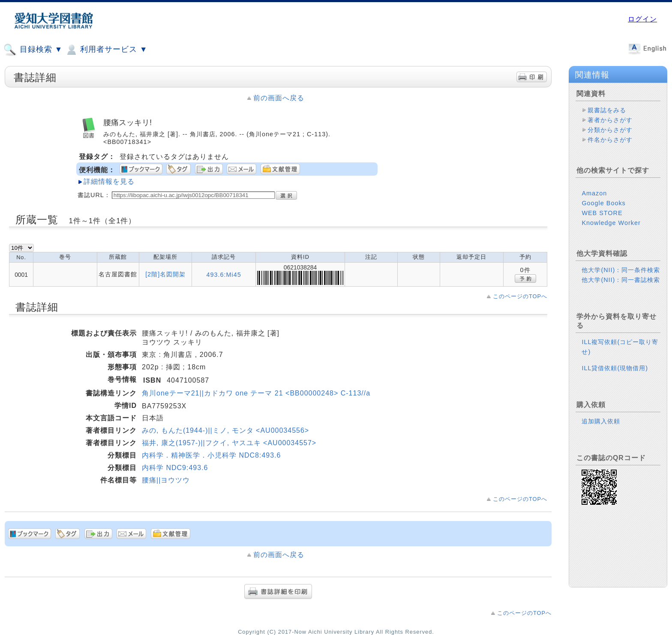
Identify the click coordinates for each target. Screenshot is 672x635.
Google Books (603, 203)
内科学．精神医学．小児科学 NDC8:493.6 (211, 455)
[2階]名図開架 (165, 274)
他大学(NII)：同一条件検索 (621, 270)
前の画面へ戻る (279, 98)
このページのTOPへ (520, 296)
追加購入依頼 (601, 421)
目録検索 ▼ (33, 50)
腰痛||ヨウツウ (166, 480)
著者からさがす (610, 120)
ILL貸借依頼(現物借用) (615, 368)
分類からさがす (610, 130)
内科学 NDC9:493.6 (175, 468)
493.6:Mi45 (224, 275)
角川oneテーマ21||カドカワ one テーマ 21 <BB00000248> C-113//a (256, 393)
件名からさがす (610, 140)
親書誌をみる (607, 110)
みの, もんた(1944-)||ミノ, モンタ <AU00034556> (225, 430)
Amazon (594, 193)
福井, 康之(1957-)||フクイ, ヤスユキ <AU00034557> (229, 443)
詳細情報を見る (109, 181)
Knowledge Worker (611, 223)
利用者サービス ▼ (106, 50)
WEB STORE (602, 213)
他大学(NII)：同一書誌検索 (621, 280)
